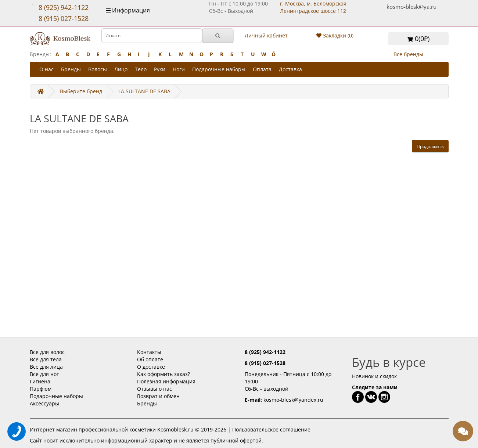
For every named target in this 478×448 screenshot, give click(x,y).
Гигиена (40, 381)
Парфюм (41, 389)
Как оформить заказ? (163, 374)
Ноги (179, 69)
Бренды (71, 69)
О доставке (151, 367)
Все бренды (408, 54)
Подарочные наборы (219, 69)
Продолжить (430, 146)
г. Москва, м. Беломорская (313, 7)
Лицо (121, 69)
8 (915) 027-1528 (64, 18)
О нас (46, 69)
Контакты (149, 352)
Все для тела (46, 359)
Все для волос (47, 352)
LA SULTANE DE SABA (144, 91)
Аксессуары (44, 403)
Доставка (290, 69)
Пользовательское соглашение (271, 429)
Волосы (98, 69)
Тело (141, 69)
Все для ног (44, 374)
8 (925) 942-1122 (64, 7)
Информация (128, 10)
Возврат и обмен (158, 396)
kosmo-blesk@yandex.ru (293, 400)
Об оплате (150, 359)
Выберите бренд (81, 91)
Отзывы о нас (154, 389)
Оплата (262, 69)
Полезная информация (166, 381)
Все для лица (46, 367)
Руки (160, 69)
